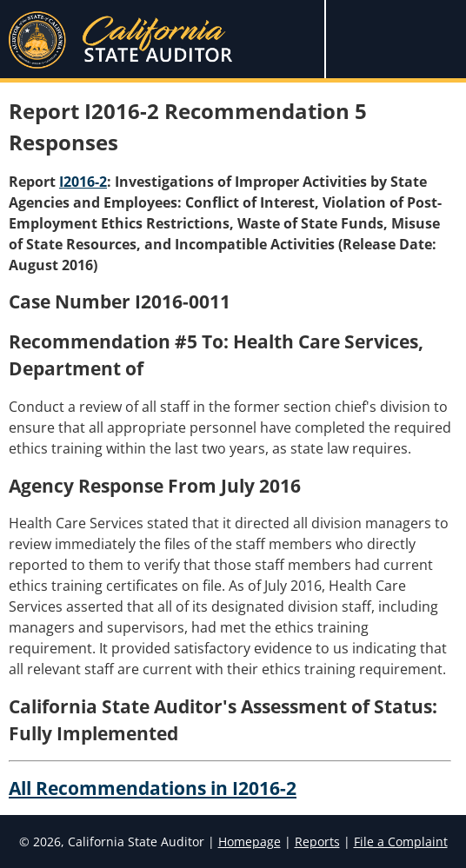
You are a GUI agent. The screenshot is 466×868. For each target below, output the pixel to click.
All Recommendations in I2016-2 (153, 788)
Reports (317, 841)
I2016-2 (83, 182)
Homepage (250, 841)
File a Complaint (401, 841)
